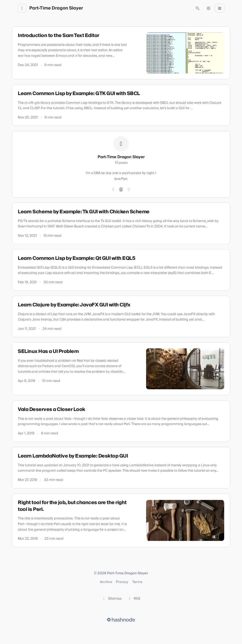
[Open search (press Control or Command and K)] (198, 8)
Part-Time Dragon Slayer (56, 8)
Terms (137, 582)
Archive (106, 582)
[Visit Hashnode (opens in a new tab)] (121, 620)
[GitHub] (113, 190)
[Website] (121, 190)
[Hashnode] (129, 190)
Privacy (122, 582)
